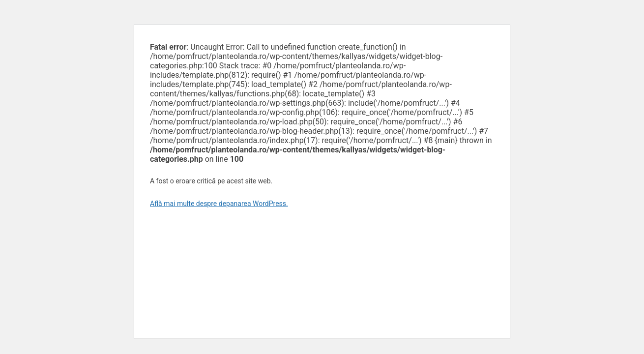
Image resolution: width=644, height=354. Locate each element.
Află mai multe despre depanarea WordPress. (219, 204)
